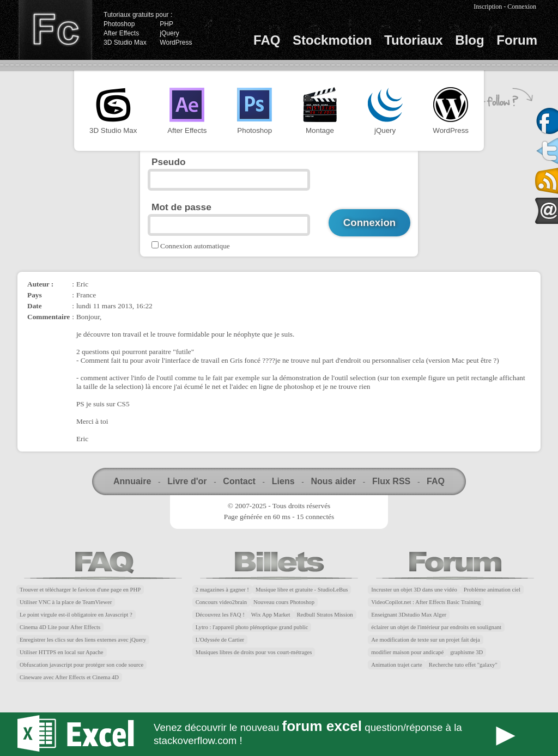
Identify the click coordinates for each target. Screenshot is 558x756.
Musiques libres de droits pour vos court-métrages (254, 652)
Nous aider (333, 481)
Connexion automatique (195, 246)
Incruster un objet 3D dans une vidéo (414, 590)
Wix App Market (271, 615)
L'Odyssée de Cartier (220, 640)
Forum (517, 40)
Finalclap (55, 30)
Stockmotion (332, 40)
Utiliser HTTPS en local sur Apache (62, 652)
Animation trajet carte (397, 665)
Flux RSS (391, 481)
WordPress (176, 42)
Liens (283, 481)
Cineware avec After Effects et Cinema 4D (69, 677)
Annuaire (132, 481)
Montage (320, 111)
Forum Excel (279, 734)
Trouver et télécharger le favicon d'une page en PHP (80, 590)
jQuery (169, 33)
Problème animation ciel (492, 590)
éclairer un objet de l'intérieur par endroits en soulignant (436, 627)
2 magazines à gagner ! (222, 590)
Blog (469, 40)
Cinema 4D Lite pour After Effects (60, 627)
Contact (239, 481)
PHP (166, 24)
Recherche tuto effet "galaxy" (463, 665)
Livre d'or (187, 481)
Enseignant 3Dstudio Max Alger (409, 615)
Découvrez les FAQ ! (220, 615)
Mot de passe (181, 207)
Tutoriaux (414, 40)
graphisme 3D (466, 652)
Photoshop (119, 24)
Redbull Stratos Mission (325, 615)
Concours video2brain (221, 602)
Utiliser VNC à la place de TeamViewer (66, 602)
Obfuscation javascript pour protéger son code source (81, 665)
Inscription (488, 7)
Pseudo (169, 162)
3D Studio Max (125, 42)
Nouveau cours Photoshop (284, 602)
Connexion (522, 7)
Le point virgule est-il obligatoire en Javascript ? (76, 615)
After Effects (121, 33)
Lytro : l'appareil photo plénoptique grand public (252, 627)
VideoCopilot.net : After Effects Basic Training (426, 602)
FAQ (267, 40)
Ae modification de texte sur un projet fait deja (425, 640)
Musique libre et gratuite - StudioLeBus (302, 590)
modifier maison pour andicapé (407, 652)
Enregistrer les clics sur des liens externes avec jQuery (83, 640)
